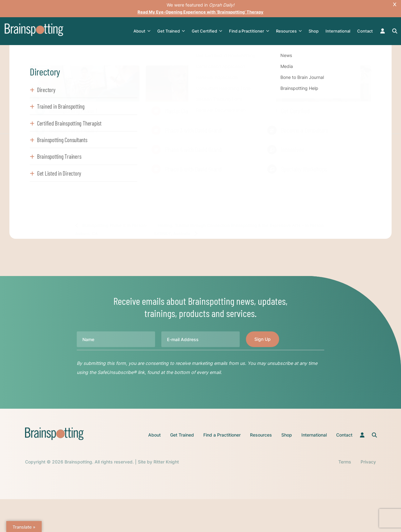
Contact (366, 31)
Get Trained (172, 31)
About (143, 31)
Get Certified (208, 31)
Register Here (113, 182)
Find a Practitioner (250, 31)
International (339, 31)
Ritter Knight (166, 461)
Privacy (368, 461)
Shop (315, 31)
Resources (290, 31)
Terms (345, 461)
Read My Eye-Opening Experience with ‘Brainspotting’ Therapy (200, 12)
